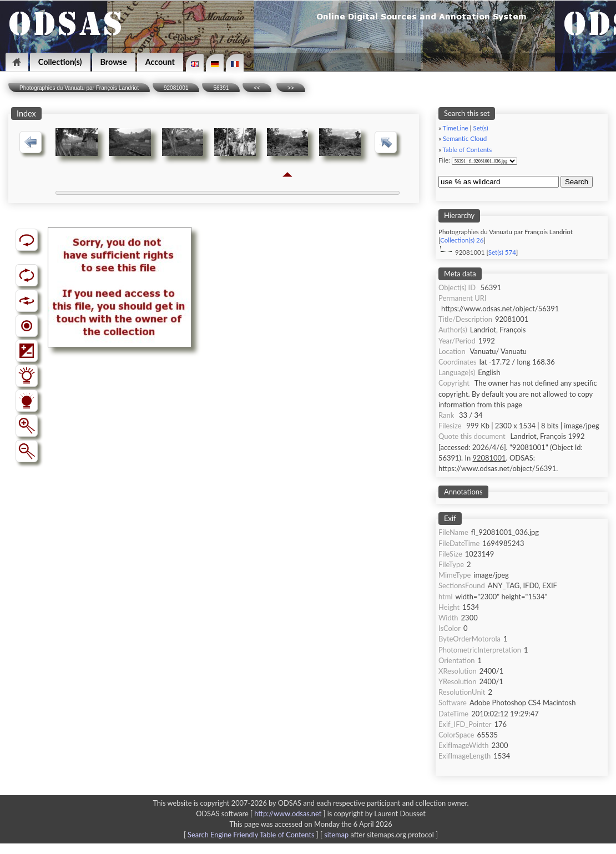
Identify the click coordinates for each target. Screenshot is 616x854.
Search (577, 182)
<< (257, 88)
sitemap (336, 835)
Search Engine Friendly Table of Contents (251, 835)
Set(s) (480, 128)
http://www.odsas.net (288, 813)
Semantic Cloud (465, 138)
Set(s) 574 (502, 252)
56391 (221, 88)
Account (160, 62)
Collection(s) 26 (462, 240)
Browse (114, 62)
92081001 (176, 88)
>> (291, 88)
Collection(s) (60, 62)
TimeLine (456, 128)
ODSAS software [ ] (262, 813)
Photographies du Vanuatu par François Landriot (79, 88)
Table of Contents (468, 150)
